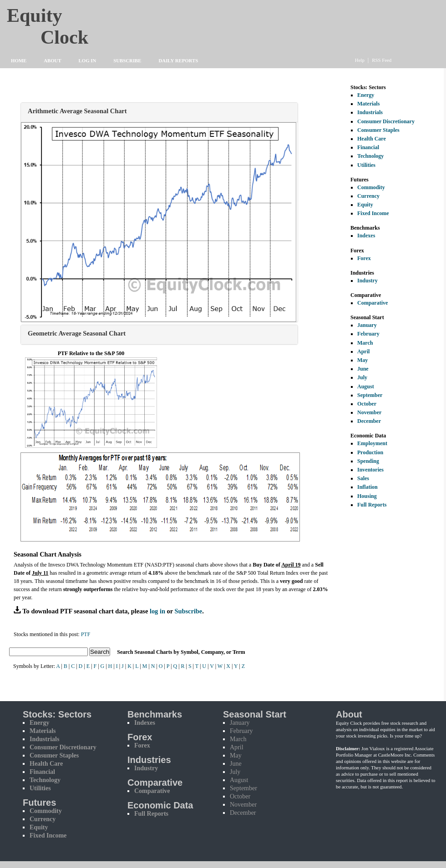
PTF (86, 634)
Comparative (373, 303)
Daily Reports (179, 60)
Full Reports (372, 505)
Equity (365, 205)
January (367, 325)
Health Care (372, 139)
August (366, 386)
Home (19, 60)
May (362, 360)
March (365, 343)
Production (370, 452)
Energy (366, 95)
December (369, 421)
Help (360, 60)
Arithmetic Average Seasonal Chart (77, 111)
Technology (370, 156)
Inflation (367, 487)
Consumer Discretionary (386, 121)
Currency (368, 196)
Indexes (366, 236)
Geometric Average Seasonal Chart (77, 333)
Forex (364, 258)
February (368, 334)
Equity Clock (64, 24)
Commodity (371, 187)
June (363, 369)
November (369, 412)
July (362, 377)
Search (100, 652)
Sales (363, 478)
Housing (367, 496)
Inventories (370, 470)
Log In (88, 60)
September (370, 395)
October (367, 404)
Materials (368, 104)
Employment (372, 443)
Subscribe (127, 60)
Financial (368, 147)
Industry (367, 281)
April (363, 351)
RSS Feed (382, 60)
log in (157, 611)
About (52, 60)
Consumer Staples (378, 130)
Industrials (370, 112)
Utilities (366, 165)
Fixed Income (373, 213)
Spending (368, 461)
